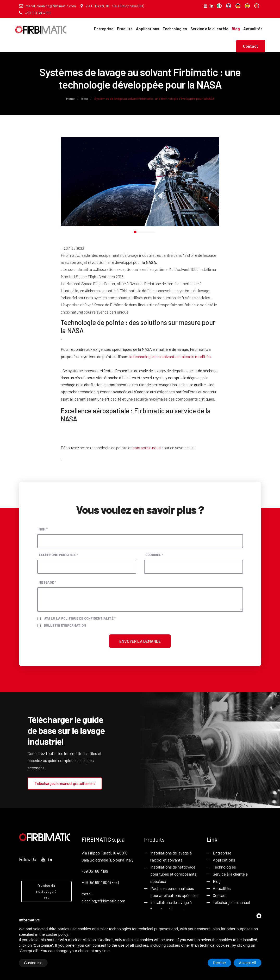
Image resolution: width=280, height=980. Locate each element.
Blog (236, 29)
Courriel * (154, 555)
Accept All (247, 963)
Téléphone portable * (58, 555)
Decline (219, 963)
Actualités (253, 29)
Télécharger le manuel (231, 902)
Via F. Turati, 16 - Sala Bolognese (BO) (112, 6)
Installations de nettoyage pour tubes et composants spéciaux (173, 874)
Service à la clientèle (209, 29)
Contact (251, 46)
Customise (33, 963)
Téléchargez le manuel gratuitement (65, 783)
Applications (148, 29)
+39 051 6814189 (35, 13)
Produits (125, 29)
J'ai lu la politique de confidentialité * (80, 618)
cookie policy (57, 934)
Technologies (175, 29)
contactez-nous (147, 448)
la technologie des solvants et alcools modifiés (170, 356)
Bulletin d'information (65, 625)
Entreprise (104, 29)
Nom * (43, 529)
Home (71, 98)
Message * (47, 582)
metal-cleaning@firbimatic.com (47, 6)
